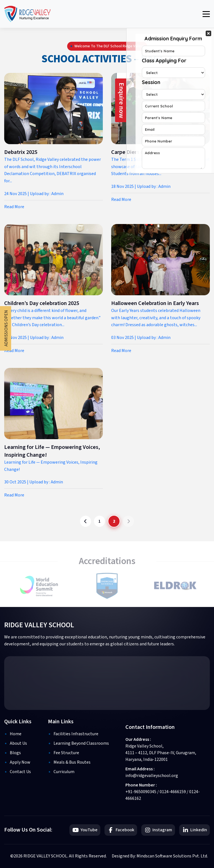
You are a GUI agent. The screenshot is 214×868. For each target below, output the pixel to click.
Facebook (121, 830)
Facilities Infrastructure (76, 734)
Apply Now (20, 762)
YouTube (85, 830)
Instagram (158, 830)
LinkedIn (194, 830)
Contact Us (20, 772)
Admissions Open (6, 329)
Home (16, 734)
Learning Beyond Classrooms (81, 743)
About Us (18, 743)
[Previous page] (86, 521)
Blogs (15, 753)
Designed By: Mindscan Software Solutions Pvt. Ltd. (160, 856)
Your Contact (173, 101)
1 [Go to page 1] (99, 521)
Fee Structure (66, 753)
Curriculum (64, 772)
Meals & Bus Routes (72, 762)
